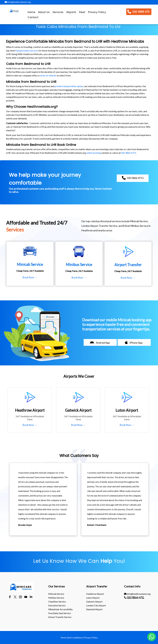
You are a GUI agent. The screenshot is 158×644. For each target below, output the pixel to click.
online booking (94, 153)
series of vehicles (48, 75)
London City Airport (96, 605)
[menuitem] (31, 13)
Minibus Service (56, 598)
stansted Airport (94, 609)
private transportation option (69, 86)
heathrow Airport (95, 594)
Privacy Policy (91, 637)
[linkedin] (31, 597)
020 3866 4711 (129, 153)
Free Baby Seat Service (60, 613)
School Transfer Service (60, 617)
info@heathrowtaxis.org (18, 2)
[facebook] (10, 597)
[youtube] (26, 597)
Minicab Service (56, 594)
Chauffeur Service (57, 602)
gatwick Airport (94, 602)
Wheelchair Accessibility (60, 609)
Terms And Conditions (71, 637)
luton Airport (93, 598)
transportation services (27, 50)
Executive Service (57, 605)
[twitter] (15, 597)
